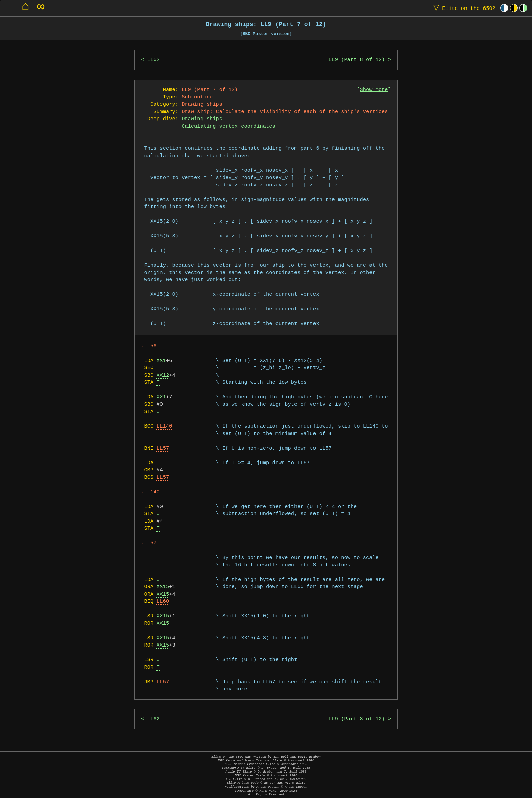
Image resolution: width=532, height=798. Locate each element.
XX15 (163, 587)
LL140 (164, 426)
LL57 (163, 448)
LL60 (163, 602)
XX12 (163, 375)
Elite (463, 8)
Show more (374, 90)
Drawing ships (202, 119)
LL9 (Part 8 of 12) (357, 60)
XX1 (161, 361)
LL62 (154, 60)
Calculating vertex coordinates (228, 126)
